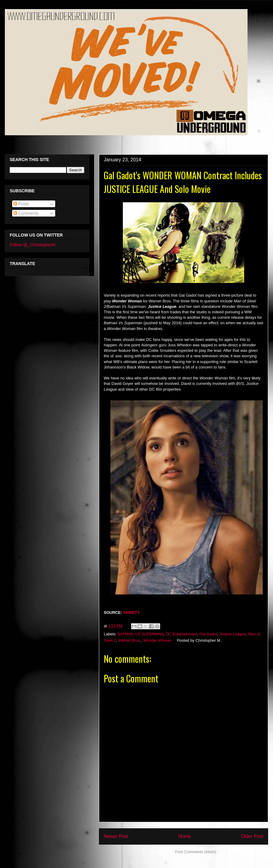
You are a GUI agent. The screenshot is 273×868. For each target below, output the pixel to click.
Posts (21, 204)
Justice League (233, 634)
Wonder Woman (158, 640)
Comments (26, 213)
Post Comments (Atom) (195, 852)
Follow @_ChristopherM (32, 245)
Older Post (252, 836)
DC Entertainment (181, 634)
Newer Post (116, 836)
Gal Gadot (208, 634)
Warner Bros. (130, 640)
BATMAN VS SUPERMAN (141, 634)
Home (185, 836)
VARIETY (131, 612)
